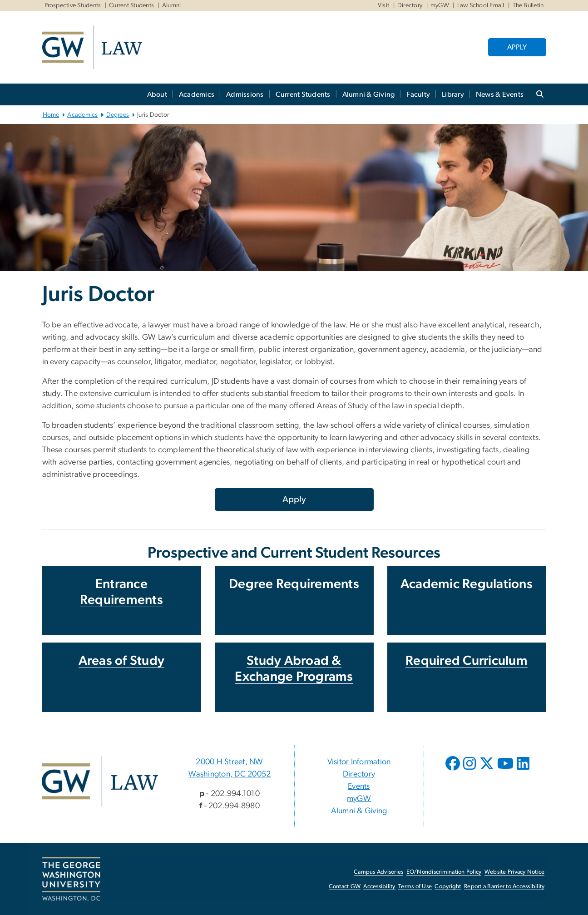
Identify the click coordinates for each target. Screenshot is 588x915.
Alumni (172, 5)
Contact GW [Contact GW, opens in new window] (345, 887)
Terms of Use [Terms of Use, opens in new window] (415, 887)
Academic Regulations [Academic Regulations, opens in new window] (467, 584)
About (157, 94)
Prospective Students (73, 5)
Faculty (418, 94)
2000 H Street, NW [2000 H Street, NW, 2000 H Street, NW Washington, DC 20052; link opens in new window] (229, 762)
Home (51, 115)
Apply (294, 500)
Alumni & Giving (369, 94)
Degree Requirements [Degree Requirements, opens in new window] (294, 584)
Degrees (118, 115)
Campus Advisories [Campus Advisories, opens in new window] (378, 872)
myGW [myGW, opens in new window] (359, 799)
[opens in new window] (454, 770)
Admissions (245, 94)
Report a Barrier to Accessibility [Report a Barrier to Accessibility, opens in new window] (504, 887)
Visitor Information (359, 762)
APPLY (517, 47)
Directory (410, 5)
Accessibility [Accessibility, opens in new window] (379, 887)
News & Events (500, 94)
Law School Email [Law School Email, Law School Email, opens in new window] (481, 5)
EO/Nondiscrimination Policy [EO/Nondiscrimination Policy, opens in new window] (444, 872)
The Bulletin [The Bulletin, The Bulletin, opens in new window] (528, 5)
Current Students (131, 5)
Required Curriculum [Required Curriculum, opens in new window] (467, 661)
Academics (197, 94)
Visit (383, 5)
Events (359, 786)
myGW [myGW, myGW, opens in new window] (440, 5)
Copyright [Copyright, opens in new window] (448, 887)
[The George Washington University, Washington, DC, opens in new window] (71, 880)
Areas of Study (122, 661)
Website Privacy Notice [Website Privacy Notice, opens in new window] (515, 872)
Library (453, 94)
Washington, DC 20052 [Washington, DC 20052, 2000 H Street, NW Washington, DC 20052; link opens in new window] (230, 774)
